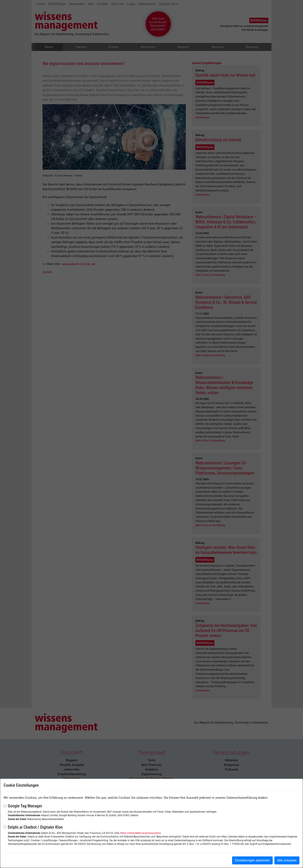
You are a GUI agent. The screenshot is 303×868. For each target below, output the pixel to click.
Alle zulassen (287, 860)
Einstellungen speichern (252, 860)
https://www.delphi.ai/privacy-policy (141, 833)
